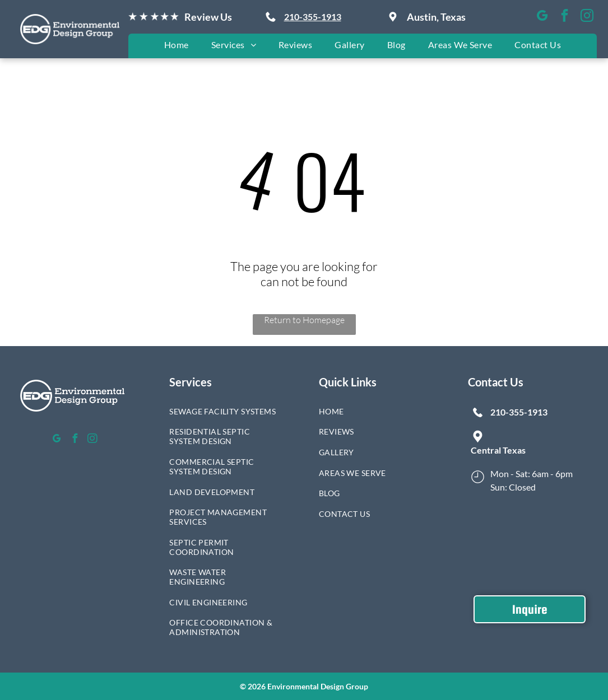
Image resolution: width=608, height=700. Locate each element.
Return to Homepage (304, 320)
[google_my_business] (542, 17)
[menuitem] (177, 45)
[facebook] (565, 17)
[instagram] (587, 17)
